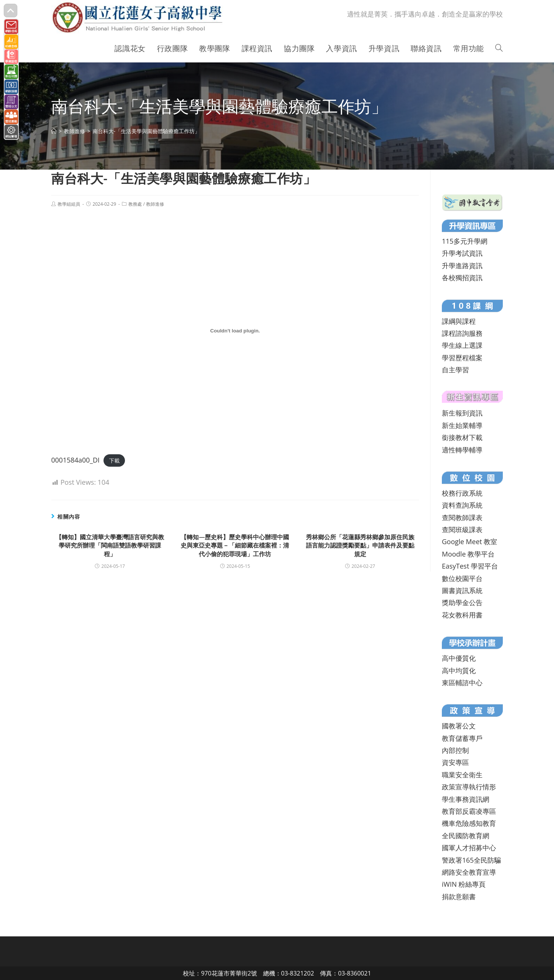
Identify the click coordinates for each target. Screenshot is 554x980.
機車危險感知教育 (469, 823)
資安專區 (455, 762)
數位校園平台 (462, 578)
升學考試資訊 (462, 253)
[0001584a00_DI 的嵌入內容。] (235, 331)
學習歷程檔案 (462, 358)
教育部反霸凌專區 (469, 811)
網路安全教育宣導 (469, 872)
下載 (114, 460)
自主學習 (455, 370)
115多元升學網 (465, 241)
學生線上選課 (462, 345)
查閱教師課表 (462, 517)
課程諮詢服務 (462, 333)
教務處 (135, 204)
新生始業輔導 (462, 425)
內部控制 (455, 750)
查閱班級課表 (462, 529)
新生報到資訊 (462, 413)
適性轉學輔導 (462, 450)
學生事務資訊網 (466, 799)
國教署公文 (459, 726)
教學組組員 (69, 204)
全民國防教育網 (466, 836)
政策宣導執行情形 (469, 787)
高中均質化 (459, 671)
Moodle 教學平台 (468, 554)
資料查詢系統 (462, 505)
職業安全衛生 (462, 775)
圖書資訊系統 (462, 590)
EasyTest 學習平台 (470, 566)
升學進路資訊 (462, 265)
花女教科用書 (462, 615)
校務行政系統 (462, 493)
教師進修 (155, 204)
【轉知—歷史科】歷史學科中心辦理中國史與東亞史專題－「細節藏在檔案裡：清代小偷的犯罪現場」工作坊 (235, 545)
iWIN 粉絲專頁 (464, 884)
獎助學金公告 (462, 602)
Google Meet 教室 (470, 542)
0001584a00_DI (75, 460)
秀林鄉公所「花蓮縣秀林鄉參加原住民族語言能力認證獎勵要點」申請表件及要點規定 (360, 545)
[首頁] (54, 131)
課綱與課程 (459, 321)
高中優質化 (459, 658)
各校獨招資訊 (462, 278)
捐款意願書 (459, 897)
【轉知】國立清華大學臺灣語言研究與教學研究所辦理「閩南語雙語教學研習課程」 (110, 545)
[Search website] (499, 49)
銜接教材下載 (462, 437)
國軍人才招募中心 (469, 848)
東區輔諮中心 (462, 683)
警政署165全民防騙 (471, 860)
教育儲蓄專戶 (462, 738)
